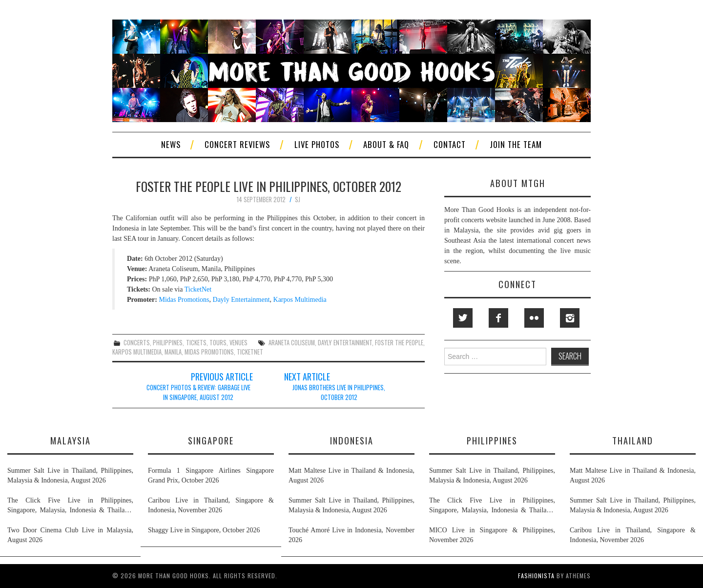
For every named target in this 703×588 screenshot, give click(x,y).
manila (173, 352)
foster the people (399, 343)
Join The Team (516, 144)
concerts (137, 343)
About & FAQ (386, 144)
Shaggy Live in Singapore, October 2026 (204, 530)
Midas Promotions (184, 300)
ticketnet (250, 352)
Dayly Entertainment (241, 300)
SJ (298, 199)
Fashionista (536, 576)
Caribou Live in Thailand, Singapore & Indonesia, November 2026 (211, 505)
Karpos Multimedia (300, 300)
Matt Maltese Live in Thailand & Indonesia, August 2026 (351, 475)
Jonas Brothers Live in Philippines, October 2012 (339, 392)
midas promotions (209, 352)
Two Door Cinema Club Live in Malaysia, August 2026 (70, 535)
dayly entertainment (345, 343)
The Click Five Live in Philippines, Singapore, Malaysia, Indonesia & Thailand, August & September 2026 (70, 506)
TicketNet (198, 289)
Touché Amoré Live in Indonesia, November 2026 (351, 535)
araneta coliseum (292, 343)
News (171, 144)
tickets (196, 343)
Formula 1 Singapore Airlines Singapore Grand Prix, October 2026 (211, 475)
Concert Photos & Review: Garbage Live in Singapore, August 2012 (198, 392)
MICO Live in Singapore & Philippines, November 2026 (492, 535)
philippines (168, 343)
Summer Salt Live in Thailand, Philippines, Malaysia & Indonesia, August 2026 (70, 475)
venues (238, 343)
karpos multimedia (137, 352)
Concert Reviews (237, 144)
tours (218, 343)
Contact (450, 144)
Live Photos (317, 144)
